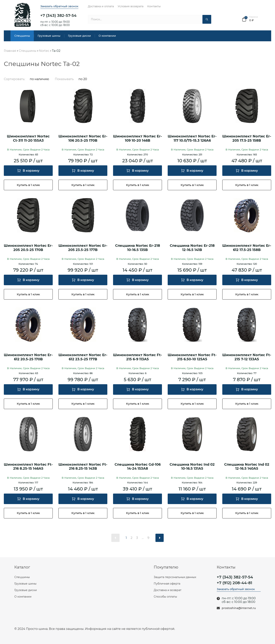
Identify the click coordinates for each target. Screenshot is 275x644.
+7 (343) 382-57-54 (58, 15)
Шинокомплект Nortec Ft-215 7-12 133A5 (247, 357)
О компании (107, 36)
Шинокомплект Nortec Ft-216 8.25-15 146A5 (28, 467)
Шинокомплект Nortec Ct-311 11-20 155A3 (28, 138)
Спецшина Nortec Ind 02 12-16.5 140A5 (247, 467)
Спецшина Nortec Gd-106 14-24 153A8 (138, 467)
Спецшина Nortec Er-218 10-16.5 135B (138, 248)
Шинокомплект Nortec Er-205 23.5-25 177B (83, 248)
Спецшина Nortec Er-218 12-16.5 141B (192, 248)
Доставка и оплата (101, 6)
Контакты (154, 6)
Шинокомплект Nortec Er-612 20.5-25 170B (28, 357)
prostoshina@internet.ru (239, 608)
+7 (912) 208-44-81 (235, 583)
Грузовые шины (49, 36)
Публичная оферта (167, 584)
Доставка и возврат (168, 590)
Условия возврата (131, 6)
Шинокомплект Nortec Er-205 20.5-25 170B (28, 248)
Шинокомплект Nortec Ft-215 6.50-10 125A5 (192, 357)
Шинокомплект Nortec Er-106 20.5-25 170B (83, 138)
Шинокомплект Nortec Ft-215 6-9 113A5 (137, 357)
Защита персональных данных (175, 577)
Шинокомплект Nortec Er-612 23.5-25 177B (83, 357)
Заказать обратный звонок (59, 6)
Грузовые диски (79, 36)
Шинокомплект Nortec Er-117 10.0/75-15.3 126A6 (192, 138)
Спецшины (22, 36)
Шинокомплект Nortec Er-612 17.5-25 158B (247, 248)
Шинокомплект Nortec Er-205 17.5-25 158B (247, 138)
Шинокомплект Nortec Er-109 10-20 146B (137, 138)
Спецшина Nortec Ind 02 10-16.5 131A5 (192, 467)
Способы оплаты (165, 597)
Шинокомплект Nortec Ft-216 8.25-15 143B (83, 467)
